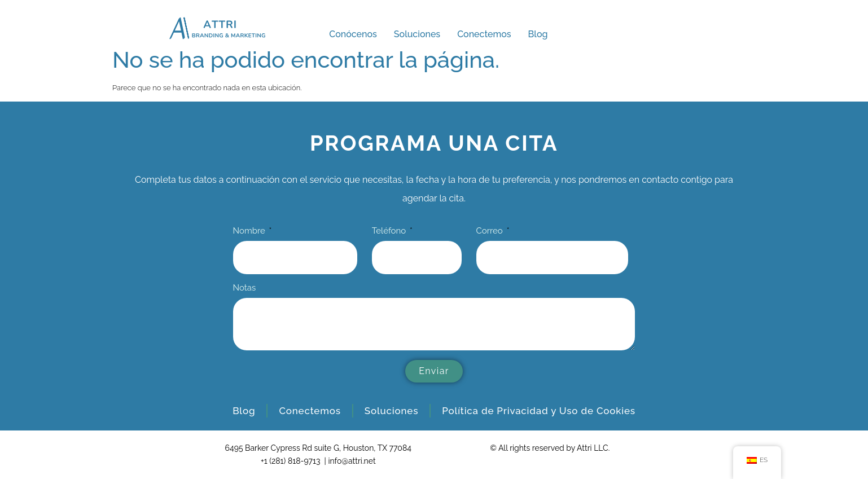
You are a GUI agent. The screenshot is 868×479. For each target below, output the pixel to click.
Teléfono (390, 231)
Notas (245, 288)
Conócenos (353, 34)
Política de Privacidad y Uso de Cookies (539, 411)
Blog (538, 34)
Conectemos (484, 34)
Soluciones (417, 34)
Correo (491, 231)
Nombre (250, 231)
